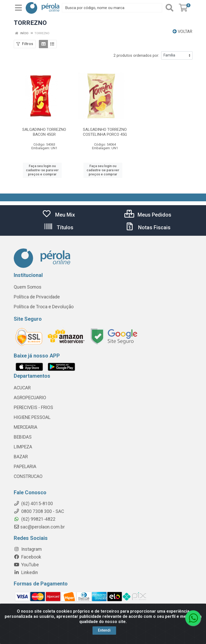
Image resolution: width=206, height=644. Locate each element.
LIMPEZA (23, 447)
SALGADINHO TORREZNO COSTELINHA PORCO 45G (105, 132)
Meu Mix (58, 215)
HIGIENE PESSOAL (32, 417)
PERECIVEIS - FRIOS (33, 407)
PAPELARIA (25, 467)
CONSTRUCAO (28, 476)
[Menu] (18, 8)
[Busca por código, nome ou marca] (112, 8)
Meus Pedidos (148, 215)
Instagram (28, 549)
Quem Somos (28, 287)
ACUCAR (22, 388)
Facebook (27, 557)
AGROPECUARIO (30, 398)
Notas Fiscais (148, 227)
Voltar (182, 31)
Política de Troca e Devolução (44, 307)
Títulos (58, 227)
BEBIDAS (23, 437)
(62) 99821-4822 (35, 519)
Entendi (104, 630)
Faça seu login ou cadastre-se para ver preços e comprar (42, 170)
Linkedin (26, 573)
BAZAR (21, 457)
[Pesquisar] (169, 8)
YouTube (26, 565)
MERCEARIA (26, 427)
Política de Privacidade (37, 297)
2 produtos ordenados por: (136, 55)
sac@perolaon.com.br (39, 527)
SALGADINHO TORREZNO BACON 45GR (44, 132)
